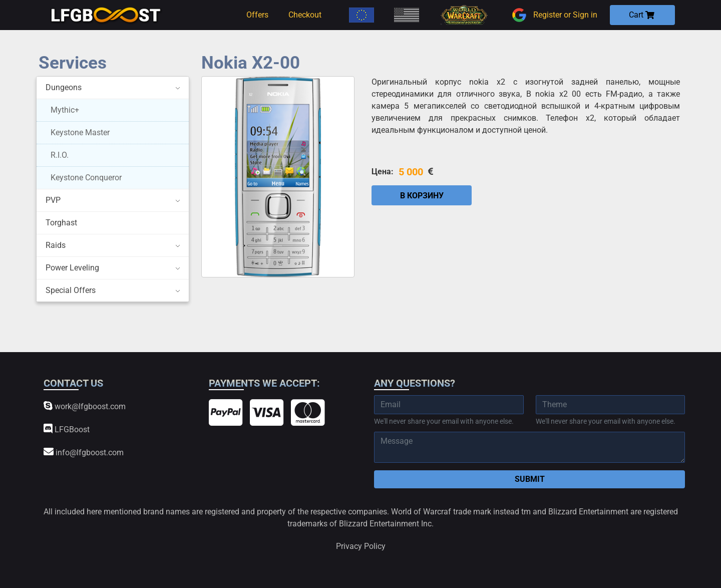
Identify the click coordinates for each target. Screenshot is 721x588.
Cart (642, 15)
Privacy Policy (361, 546)
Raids (56, 245)
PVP (53, 200)
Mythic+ (65, 110)
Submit (530, 479)
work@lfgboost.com (85, 406)
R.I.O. (60, 155)
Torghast (61, 223)
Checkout (305, 15)
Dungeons (64, 87)
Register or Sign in (553, 15)
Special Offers (71, 290)
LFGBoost (67, 429)
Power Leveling (72, 268)
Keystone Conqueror (86, 178)
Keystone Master (80, 132)
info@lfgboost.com (84, 452)
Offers (257, 15)
